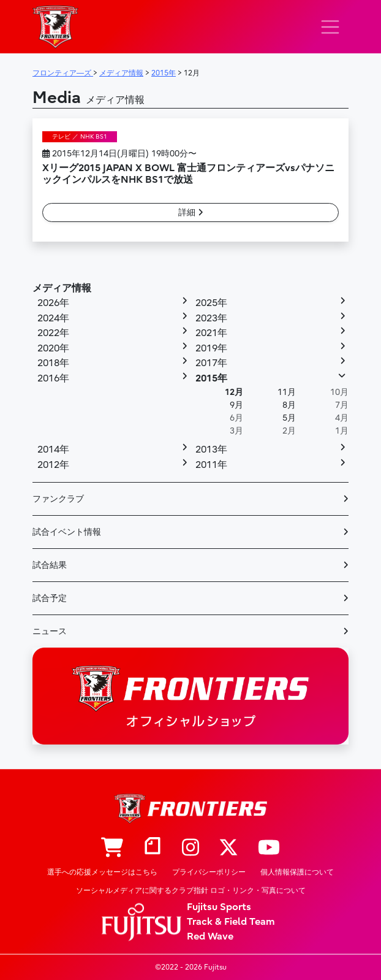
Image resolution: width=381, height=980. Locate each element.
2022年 (53, 333)
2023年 (211, 318)
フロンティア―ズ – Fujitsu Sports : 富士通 (55, 27)
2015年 (211, 378)
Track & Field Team (231, 922)
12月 (234, 392)
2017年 (211, 363)
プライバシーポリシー (209, 872)
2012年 (53, 465)
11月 (287, 392)
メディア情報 (62, 288)
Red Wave (210, 936)
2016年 (53, 378)
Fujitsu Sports (219, 907)
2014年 (53, 450)
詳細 (191, 212)
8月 (289, 405)
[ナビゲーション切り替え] (330, 27)
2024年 (53, 318)
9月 (236, 405)
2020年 (53, 348)
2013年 (211, 450)
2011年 (211, 465)
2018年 (53, 363)
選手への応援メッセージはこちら (102, 872)
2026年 (53, 303)
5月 (289, 418)
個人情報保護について (297, 872)
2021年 (211, 333)
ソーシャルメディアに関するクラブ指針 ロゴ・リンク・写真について (191, 890)
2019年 (211, 348)
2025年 (211, 303)
